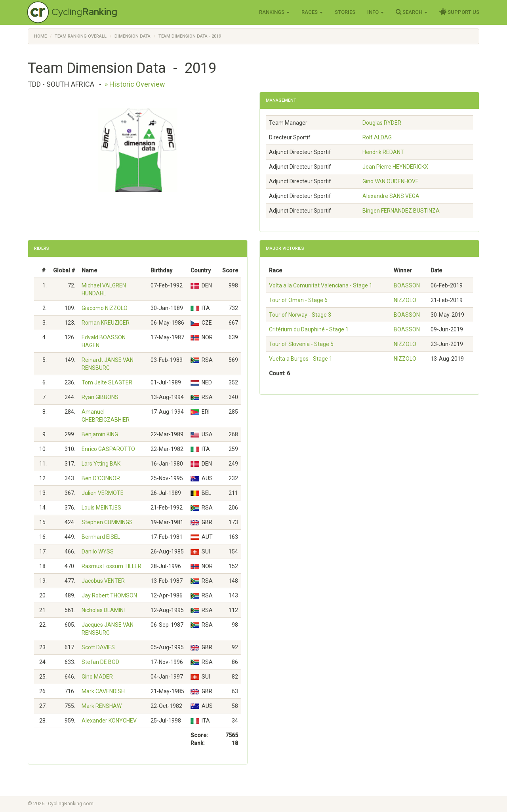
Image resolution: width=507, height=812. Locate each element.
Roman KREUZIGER (106, 323)
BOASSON (407, 285)
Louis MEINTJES (101, 508)
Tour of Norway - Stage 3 (300, 315)
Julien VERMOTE (103, 493)
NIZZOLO (405, 300)
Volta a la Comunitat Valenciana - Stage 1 (321, 285)
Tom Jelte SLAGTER (107, 382)
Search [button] (412, 12)
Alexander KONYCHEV (109, 721)
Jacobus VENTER (103, 581)
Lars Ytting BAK (101, 464)
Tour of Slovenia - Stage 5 (301, 344)
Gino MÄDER (97, 677)
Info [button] (375, 12)
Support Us (459, 12)
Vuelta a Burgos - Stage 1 (301, 359)
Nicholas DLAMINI (103, 610)
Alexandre (391, 196)
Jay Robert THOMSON (109, 595)
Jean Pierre (395, 167)
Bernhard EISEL (101, 537)
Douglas (382, 123)
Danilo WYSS (98, 551)
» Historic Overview (135, 84)
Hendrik (383, 152)
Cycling (84, 12)
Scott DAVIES (98, 647)
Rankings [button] (274, 12)
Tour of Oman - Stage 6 (298, 300)
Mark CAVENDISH (103, 691)
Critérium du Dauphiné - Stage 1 (309, 329)
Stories (345, 12)
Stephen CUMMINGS (107, 522)
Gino (391, 181)
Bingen (401, 211)
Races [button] (312, 12)
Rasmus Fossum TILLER (112, 566)
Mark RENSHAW (102, 706)
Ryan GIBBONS (100, 397)
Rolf (377, 137)
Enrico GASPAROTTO (108, 449)
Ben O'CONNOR (101, 478)
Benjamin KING (100, 434)
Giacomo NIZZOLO (105, 308)
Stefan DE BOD (100, 662)
